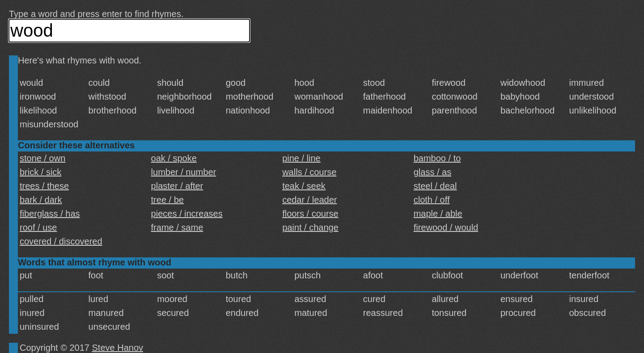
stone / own (42, 158)
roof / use (38, 227)
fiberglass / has (50, 214)
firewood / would (446, 227)
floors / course (310, 214)
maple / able (438, 214)
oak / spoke (174, 158)
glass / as (432, 172)
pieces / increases (187, 214)
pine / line (301, 158)
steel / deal (435, 186)
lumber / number (184, 172)
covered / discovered (61, 241)
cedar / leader (309, 200)
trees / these (44, 186)
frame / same (177, 227)
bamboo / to (437, 158)
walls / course (309, 172)
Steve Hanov (118, 348)
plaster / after (177, 186)
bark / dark (41, 200)
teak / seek (304, 186)
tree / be (167, 200)
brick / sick (40, 172)
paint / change (310, 227)
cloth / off (432, 200)
